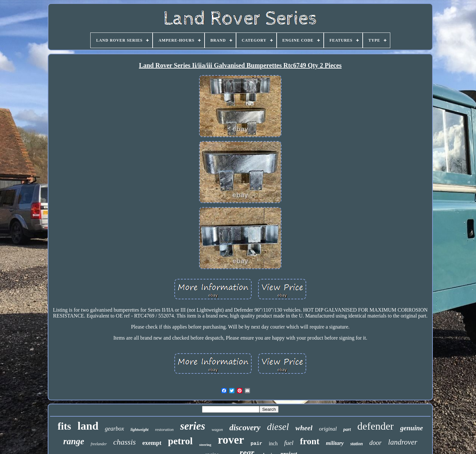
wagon (217, 429)
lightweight (139, 430)
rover (231, 440)
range (74, 441)
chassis (125, 442)
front (310, 441)
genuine (411, 428)
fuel (289, 443)
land (88, 426)
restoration (164, 429)
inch (273, 443)
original (328, 429)
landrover (403, 442)
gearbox (114, 429)
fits (64, 426)
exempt (152, 443)
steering (205, 445)
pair (257, 444)
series (193, 426)
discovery (245, 428)
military (335, 443)
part (347, 429)
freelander (99, 444)
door (376, 443)
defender (376, 426)
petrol (180, 441)
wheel (304, 428)
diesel (278, 427)
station (357, 444)
